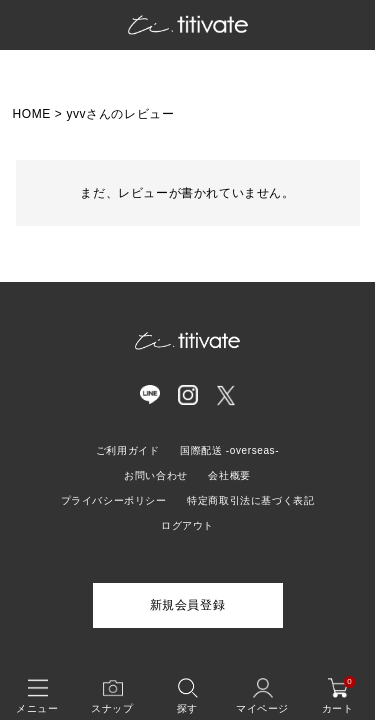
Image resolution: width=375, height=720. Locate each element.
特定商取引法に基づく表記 (250, 500)
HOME (32, 114)
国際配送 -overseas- (229, 450)
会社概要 (229, 475)
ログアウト (187, 525)
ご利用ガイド (128, 450)
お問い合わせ (156, 475)
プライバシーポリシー (114, 500)
